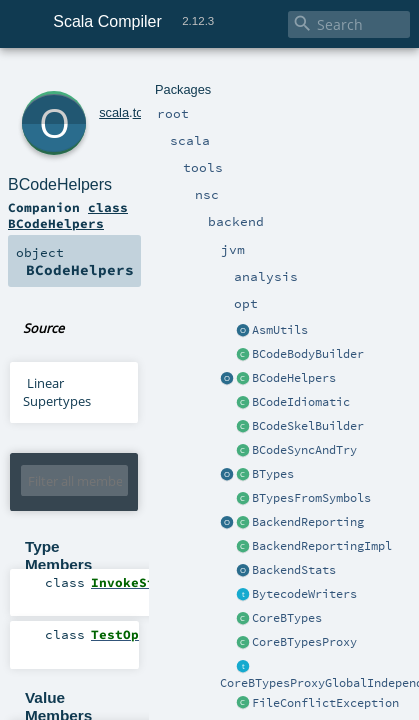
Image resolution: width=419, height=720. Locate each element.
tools (118, 77)
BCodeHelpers (139, 99)
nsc (146, 77)
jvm (221, 77)
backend (184, 77)
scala (87, 77)
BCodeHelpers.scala (209, 240)
